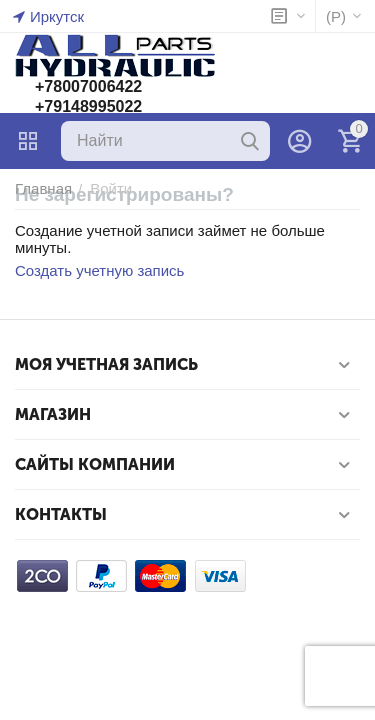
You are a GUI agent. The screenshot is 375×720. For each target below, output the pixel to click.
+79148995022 (88, 106)
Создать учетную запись (99, 270)
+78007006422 (88, 86)
